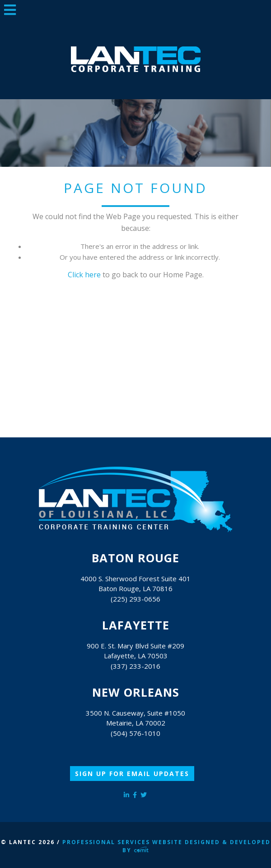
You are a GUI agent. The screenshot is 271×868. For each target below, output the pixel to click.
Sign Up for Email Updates (132, 774)
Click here (84, 275)
